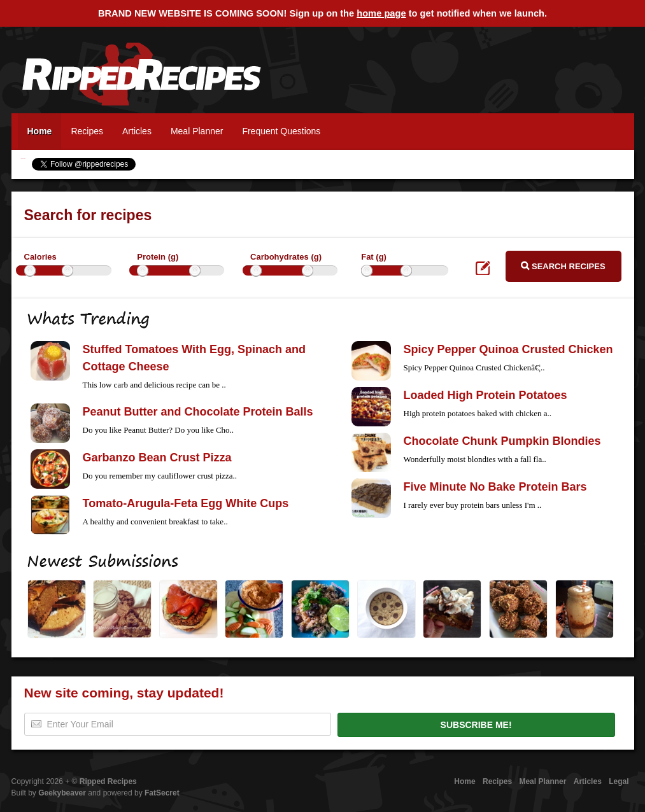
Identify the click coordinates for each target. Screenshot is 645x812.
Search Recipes (563, 266)
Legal (619, 781)
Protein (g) (158, 257)
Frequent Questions (281, 131)
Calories (40, 257)
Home (40, 131)
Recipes (87, 131)
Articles (137, 131)
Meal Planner (197, 131)
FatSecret (162, 793)
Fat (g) (374, 257)
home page (381, 13)
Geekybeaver (62, 793)
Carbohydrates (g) (286, 257)
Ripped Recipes (141, 81)
